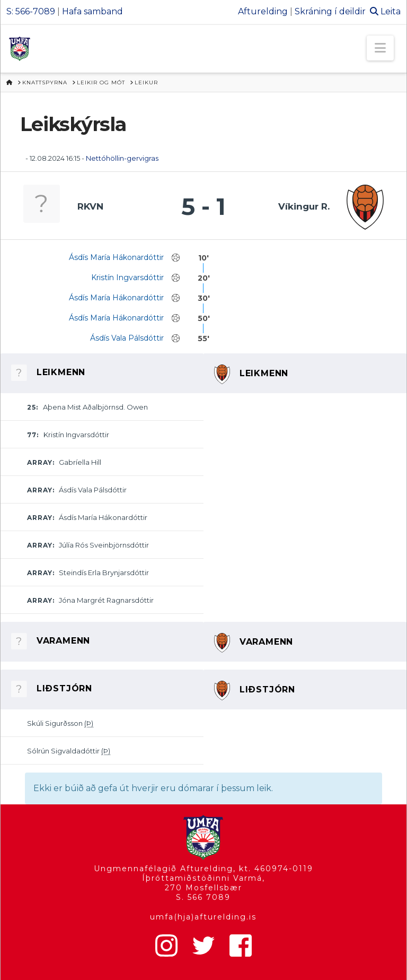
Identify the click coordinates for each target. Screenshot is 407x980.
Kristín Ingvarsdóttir (127, 277)
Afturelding (263, 11)
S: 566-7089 (31, 11)
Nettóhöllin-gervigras (122, 158)
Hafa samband (92, 11)
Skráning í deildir (330, 11)
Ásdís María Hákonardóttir (116, 257)
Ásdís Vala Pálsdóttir (127, 338)
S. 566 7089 (203, 897)
